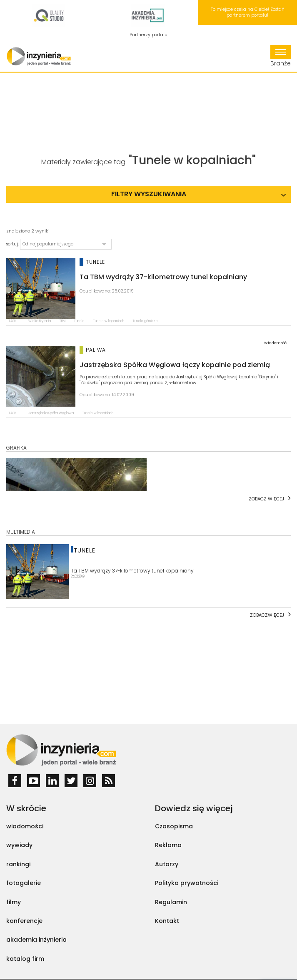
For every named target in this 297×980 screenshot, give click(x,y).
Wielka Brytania (40, 321)
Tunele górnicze (145, 321)
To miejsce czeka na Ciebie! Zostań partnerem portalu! (248, 12)
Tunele (79, 321)
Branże (281, 56)
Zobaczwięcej (267, 615)
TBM (62, 321)
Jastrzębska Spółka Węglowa (51, 413)
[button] (66, 244)
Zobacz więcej (266, 499)
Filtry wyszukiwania (149, 194)
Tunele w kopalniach (109, 321)
